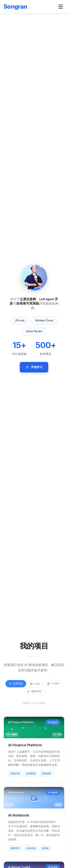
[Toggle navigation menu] (61, 7)
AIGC (35, 684)
